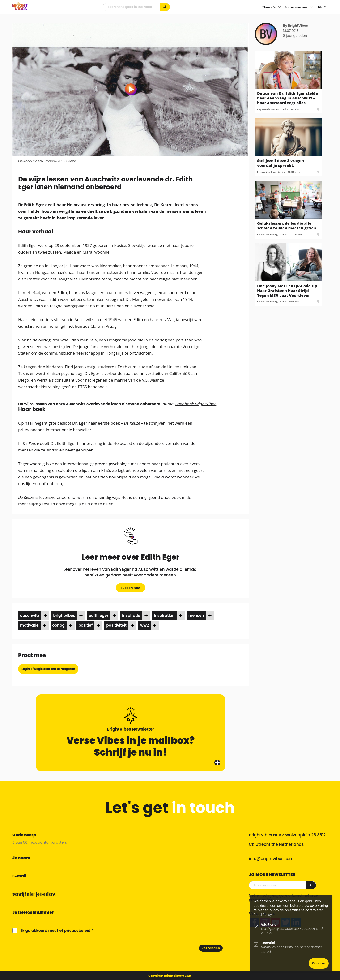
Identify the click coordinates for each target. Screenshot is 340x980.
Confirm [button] (319, 963)
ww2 (144, 625)
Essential (268, 943)
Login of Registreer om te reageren (48, 669)
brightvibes (64, 616)
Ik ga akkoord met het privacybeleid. (56, 931)
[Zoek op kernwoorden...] (165, 7)
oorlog (59, 625)
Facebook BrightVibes (196, 404)
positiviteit (116, 625)
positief (85, 625)
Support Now (131, 588)
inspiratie (131, 616)
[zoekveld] (132, 7)
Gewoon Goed (30, 161)
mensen (196, 616)
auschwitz (30, 616)
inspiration (164, 616)
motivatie (29, 625)
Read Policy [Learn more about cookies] (263, 915)
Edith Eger (99, 616)
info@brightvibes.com (271, 859)
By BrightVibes (295, 26)
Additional (269, 925)
